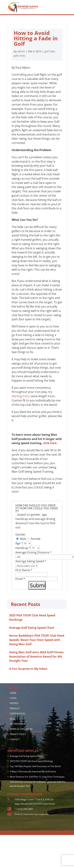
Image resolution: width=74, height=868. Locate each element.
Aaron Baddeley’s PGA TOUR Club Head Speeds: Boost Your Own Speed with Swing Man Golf (37, 640)
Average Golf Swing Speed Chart (32, 628)
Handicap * (23, 548)
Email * (20, 579)
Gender (20, 534)
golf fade (50, 51)
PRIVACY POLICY (18, 734)
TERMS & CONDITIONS (21, 729)
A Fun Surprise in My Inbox (28, 669)
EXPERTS (14, 703)
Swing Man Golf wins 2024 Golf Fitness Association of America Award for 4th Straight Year (36, 657)
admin (21, 51)
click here (50, 443)
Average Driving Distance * (33, 552)
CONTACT (15, 739)
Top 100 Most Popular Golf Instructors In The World (35, 766)
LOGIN (13, 698)
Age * (19, 543)
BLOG (13, 719)
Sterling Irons (21, 396)
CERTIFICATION (17, 714)
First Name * (24, 570)
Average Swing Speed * (31, 561)
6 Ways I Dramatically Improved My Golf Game (33, 771)
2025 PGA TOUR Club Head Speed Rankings (31, 761)
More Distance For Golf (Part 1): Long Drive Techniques (37, 777)
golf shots (20, 56)
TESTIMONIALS (17, 724)
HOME (13, 693)
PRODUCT (15, 708)
